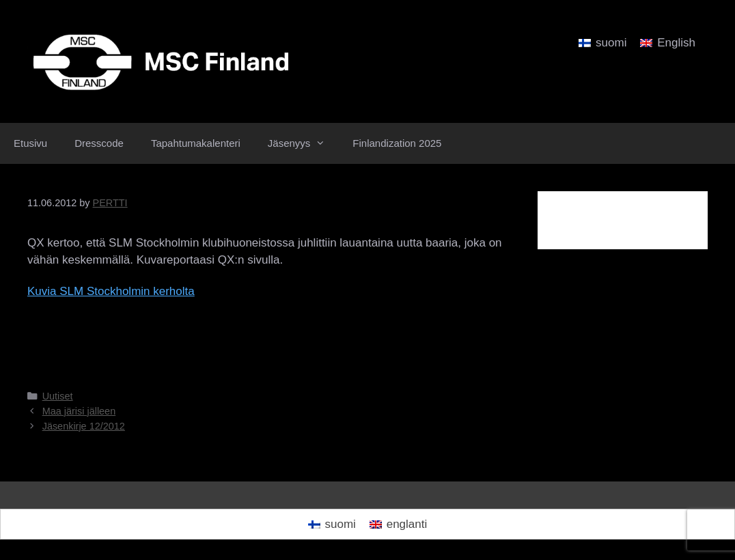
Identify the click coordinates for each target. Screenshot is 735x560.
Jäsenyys (304, 143)
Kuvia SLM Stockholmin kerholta (111, 291)
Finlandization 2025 (397, 143)
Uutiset (58, 396)
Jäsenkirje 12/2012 (84, 426)
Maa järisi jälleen (79, 411)
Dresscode (99, 143)
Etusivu (30, 143)
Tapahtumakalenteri (196, 143)
